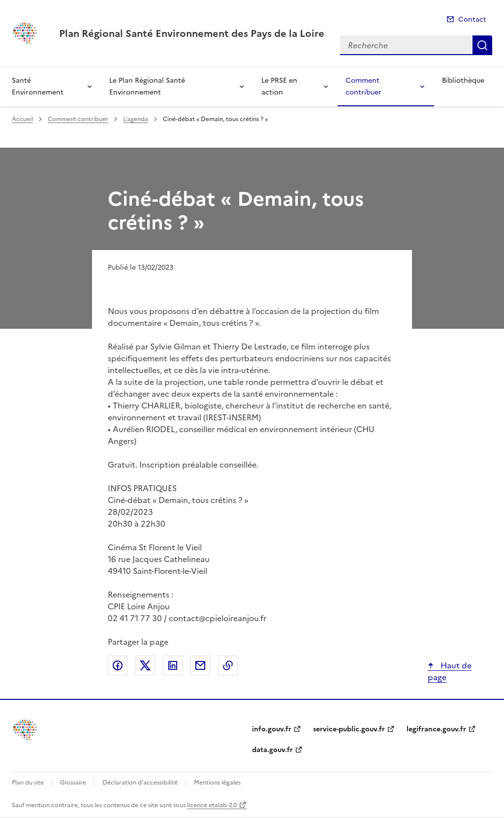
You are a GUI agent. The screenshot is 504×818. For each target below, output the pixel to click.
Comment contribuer (363, 86)
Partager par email (200, 665)
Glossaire (73, 783)
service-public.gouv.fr (349, 729)
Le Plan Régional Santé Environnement (147, 86)
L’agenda (136, 119)
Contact (472, 19)
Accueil (22, 119)
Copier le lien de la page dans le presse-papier (228, 665)
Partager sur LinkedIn (173, 665)
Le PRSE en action (279, 86)
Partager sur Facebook (118, 665)
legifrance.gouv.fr (436, 729)
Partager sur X (145, 665)
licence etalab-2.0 (212, 805)
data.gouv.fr (272, 750)
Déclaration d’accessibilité (140, 783)
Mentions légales (217, 783)
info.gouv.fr (272, 729)
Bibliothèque (463, 80)
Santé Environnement (38, 86)
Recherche (482, 45)
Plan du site (28, 783)
